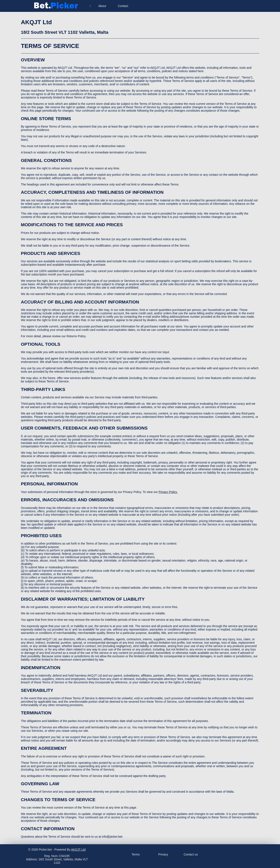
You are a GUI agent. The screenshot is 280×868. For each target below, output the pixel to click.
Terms (136, 854)
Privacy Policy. (168, 492)
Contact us (191, 854)
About (102, 6)
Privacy (163, 854)
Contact (123, 6)
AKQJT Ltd (78, 850)
